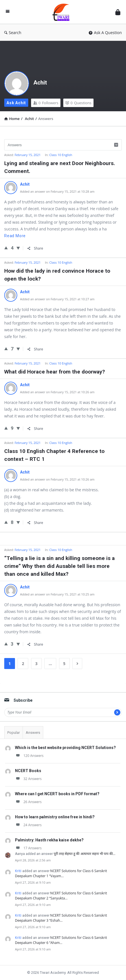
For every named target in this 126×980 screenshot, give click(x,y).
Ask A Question (105, 33)
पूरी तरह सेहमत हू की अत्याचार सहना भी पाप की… (84, 854)
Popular (14, 733)
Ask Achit (16, 103)
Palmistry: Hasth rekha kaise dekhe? (49, 840)
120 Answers (29, 756)
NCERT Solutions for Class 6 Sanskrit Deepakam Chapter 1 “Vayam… (61, 873)
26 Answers (28, 802)
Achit (40, 83)
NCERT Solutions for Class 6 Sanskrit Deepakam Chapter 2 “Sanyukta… (61, 896)
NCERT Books (28, 771)
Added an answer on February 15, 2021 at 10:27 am (57, 299)
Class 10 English (61, 155)
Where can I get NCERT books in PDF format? (57, 794)
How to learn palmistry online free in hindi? (55, 817)
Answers (33, 733)
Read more (15, 236)
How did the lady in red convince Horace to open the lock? (57, 275)
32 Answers (28, 779)
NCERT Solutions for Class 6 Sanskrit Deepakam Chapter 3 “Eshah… (61, 918)
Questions (78, 103)
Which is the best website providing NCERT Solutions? (65, 748)
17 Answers (28, 848)
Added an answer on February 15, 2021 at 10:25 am (57, 594)
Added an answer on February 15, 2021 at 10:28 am (57, 191)
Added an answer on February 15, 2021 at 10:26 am (57, 392)
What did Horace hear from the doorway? (55, 372)
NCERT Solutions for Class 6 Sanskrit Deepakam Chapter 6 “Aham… (61, 940)
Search (13, 33)
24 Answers (28, 825)
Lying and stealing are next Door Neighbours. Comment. (60, 167)
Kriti (18, 871)
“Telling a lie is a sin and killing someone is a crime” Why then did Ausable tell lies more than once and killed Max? (59, 566)
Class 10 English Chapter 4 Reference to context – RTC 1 (54, 455)
